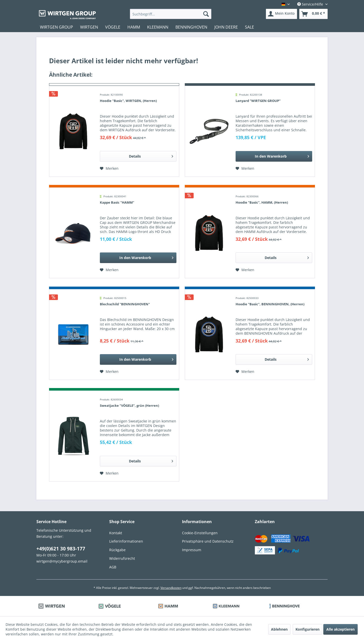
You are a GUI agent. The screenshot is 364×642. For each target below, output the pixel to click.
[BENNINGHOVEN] (191, 27)
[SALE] (249, 27)
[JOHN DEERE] (226, 27)
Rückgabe (117, 550)
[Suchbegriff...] (171, 14)
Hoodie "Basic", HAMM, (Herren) (262, 202)
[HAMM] (134, 27)
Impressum (192, 550)
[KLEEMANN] (158, 27)
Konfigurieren (308, 629)
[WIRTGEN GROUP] (56, 27)
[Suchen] (206, 14)
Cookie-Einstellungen (200, 533)
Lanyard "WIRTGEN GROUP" (258, 101)
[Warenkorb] (313, 14)
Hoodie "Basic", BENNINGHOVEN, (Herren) (270, 304)
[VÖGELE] (113, 27)
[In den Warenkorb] (274, 156)
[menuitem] (171, 14)
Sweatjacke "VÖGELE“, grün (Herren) (129, 405)
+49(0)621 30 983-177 (61, 549)
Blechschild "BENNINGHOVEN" (125, 304)
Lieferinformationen (126, 541)
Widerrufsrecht (122, 558)
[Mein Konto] (281, 14)
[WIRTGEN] (89, 27)
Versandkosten (171, 588)
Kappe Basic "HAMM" (117, 202)
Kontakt (116, 533)
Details (151, 155)
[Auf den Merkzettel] (109, 168)
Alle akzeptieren (340, 629)
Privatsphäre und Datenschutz (208, 541)
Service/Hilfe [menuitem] (311, 4)
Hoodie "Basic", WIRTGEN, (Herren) (128, 101)
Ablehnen (279, 629)
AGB (113, 567)
